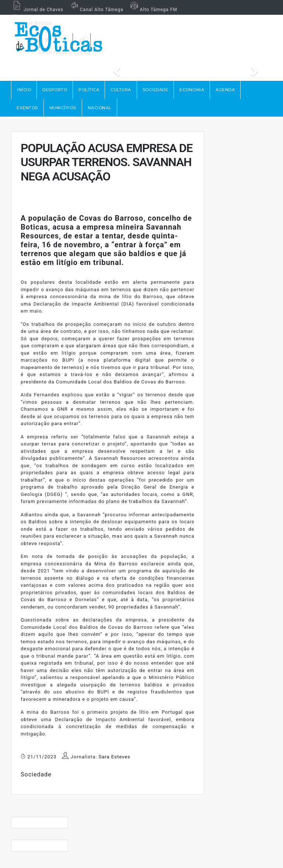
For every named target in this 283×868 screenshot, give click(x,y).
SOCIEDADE (156, 90)
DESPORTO (55, 90)
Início (24, 90)
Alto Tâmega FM (153, 10)
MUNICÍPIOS (63, 108)
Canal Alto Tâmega (96, 10)
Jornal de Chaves (37, 10)
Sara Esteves (115, 757)
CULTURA (121, 90)
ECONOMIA (192, 90)
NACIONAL (99, 108)
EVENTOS (27, 108)
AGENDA (225, 90)
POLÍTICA (89, 90)
